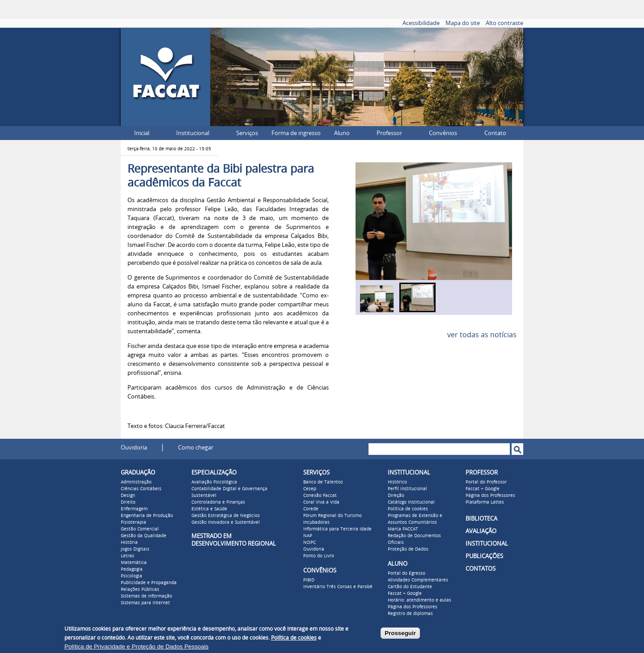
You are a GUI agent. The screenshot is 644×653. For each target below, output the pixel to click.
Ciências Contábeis (141, 489)
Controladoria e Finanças (218, 502)
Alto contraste (504, 23)
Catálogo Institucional (411, 502)
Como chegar (196, 447)
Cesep (310, 489)
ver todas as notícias (482, 335)
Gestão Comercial (140, 529)
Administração (136, 482)
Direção (396, 496)
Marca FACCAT (403, 529)
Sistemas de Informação (146, 596)
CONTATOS (481, 569)
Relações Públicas (140, 589)
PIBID (309, 580)
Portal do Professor (486, 482)
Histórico (397, 482)
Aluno (342, 133)
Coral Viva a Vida (321, 502)
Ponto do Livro (319, 556)
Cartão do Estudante (410, 587)
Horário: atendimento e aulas (419, 600)
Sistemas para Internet (145, 603)
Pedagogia (132, 569)
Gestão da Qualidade (144, 536)
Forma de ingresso (296, 133)
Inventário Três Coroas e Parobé (338, 587)
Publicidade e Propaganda (149, 583)
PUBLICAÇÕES (484, 556)
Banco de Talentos (323, 482)
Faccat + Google (405, 594)
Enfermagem (134, 509)
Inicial (142, 133)
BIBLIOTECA (481, 519)
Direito (128, 502)
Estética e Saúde (209, 509)
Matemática (134, 563)
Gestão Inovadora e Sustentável (226, 522)
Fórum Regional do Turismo (333, 516)
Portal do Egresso (407, 573)
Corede (311, 509)
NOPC (309, 543)
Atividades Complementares (418, 580)
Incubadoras (316, 522)
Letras (127, 556)
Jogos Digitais (135, 549)
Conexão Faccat (320, 496)
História (129, 543)
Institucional (193, 133)
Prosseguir (400, 633)
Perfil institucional (407, 489)
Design (128, 496)
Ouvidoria (134, 447)
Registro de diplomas (410, 614)
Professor (389, 133)
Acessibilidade (421, 23)
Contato (495, 133)
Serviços (247, 133)
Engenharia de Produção (147, 516)
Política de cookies (408, 509)
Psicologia (131, 576)
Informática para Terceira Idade (337, 529)
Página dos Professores (413, 607)
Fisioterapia (133, 522)
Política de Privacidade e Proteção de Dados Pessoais (136, 647)
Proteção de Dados (408, 549)
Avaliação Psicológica (214, 482)
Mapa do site (463, 23)
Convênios (443, 133)
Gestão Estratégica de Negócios (226, 516)
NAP (308, 536)
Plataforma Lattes (485, 502)
